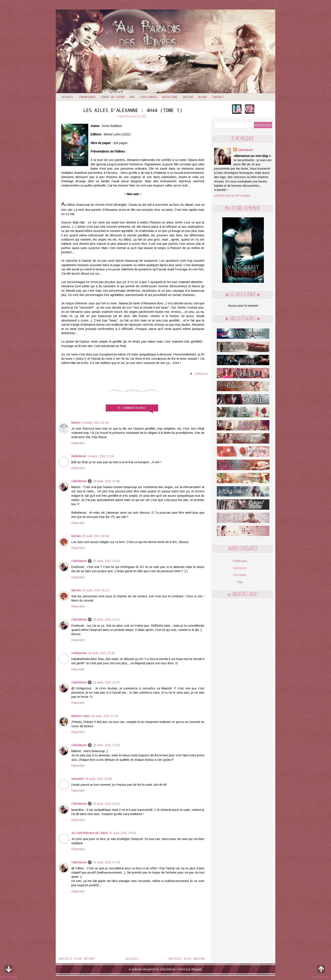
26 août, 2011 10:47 (106, 682)
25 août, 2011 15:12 (96, 590)
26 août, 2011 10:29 (101, 653)
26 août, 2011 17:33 (105, 716)
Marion (76, 423)
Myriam (76, 536)
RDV (132, 97)
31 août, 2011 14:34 (122, 833)
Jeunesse (201, 374)
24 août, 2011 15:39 (95, 423)
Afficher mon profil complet (232, 196)
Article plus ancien (187, 958)
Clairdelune (79, 481)
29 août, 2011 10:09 (98, 779)
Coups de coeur (113, 97)
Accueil (68, 97)
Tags (240, 582)
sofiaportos (79, 653)
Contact (218, 97)
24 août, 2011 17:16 (101, 456)
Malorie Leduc (81, 716)
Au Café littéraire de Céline (90, 833)
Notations (170, 97)
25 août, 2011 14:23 (106, 561)
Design (188, 97)
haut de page (321, 971)
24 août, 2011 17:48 (106, 481)
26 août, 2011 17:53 (106, 745)
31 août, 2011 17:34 (106, 862)
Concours (240, 568)
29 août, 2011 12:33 (106, 804)
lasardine (78, 779)
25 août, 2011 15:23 (106, 619)
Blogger (197, 969)
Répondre (78, 443)
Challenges (149, 97)
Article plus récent (77, 958)
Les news (240, 575)
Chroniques (87, 97)
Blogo (202, 97)
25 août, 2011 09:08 (96, 536)
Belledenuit (79, 456)
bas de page (9, 971)
